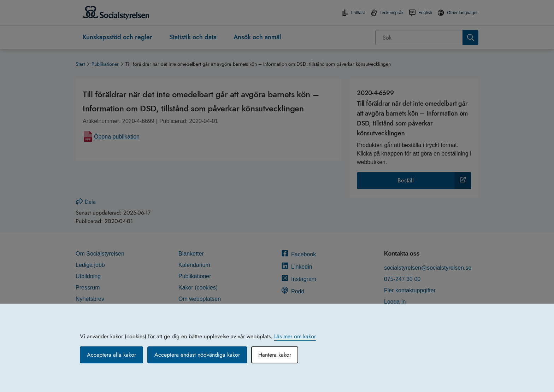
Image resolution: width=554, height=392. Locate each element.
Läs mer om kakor (295, 336)
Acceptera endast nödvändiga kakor (197, 355)
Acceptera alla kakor (111, 355)
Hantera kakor (275, 355)
